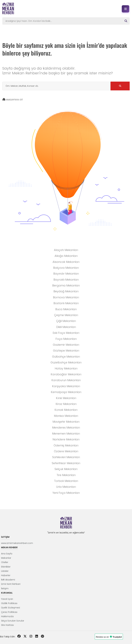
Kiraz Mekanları (66, 404)
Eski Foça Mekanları (66, 333)
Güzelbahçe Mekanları (66, 362)
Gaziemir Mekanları (66, 345)
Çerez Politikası (9, 612)
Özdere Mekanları (66, 451)
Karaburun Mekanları (66, 380)
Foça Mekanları (66, 339)
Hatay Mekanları (66, 368)
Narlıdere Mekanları (66, 439)
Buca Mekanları (66, 309)
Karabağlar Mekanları (66, 374)
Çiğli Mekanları (66, 321)
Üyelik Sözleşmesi (11, 608)
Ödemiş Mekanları (66, 445)
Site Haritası (7, 625)
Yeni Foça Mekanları (66, 493)
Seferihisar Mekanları (66, 463)
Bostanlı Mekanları (66, 303)
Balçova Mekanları (66, 268)
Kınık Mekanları (66, 398)
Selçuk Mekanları (66, 469)
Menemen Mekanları (66, 434)
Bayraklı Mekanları (66, 280)
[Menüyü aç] (126, 9)
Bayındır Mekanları (66, 274)
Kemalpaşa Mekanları (66, 392)
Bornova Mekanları (66, 297)
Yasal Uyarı (7, 599)
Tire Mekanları (66, 475)
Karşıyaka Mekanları (66, 386)
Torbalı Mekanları (66, 481)
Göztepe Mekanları (66, 351)
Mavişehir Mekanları (66, 422)
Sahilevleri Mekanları (66, 457)
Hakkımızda (7, 616)
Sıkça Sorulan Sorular (13, 621)
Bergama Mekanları (66, 285)
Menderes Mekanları (66, 428)
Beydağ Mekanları (66, 291)
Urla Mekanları (66, 487)
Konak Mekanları (66, 410)
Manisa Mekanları (66, 416)
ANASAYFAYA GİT (13, 100)
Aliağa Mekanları (66, 256)
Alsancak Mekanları (66, 262)
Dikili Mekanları (66, 327)
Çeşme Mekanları (66, 315)
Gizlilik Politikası (9, 603)
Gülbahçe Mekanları (66, 357)
